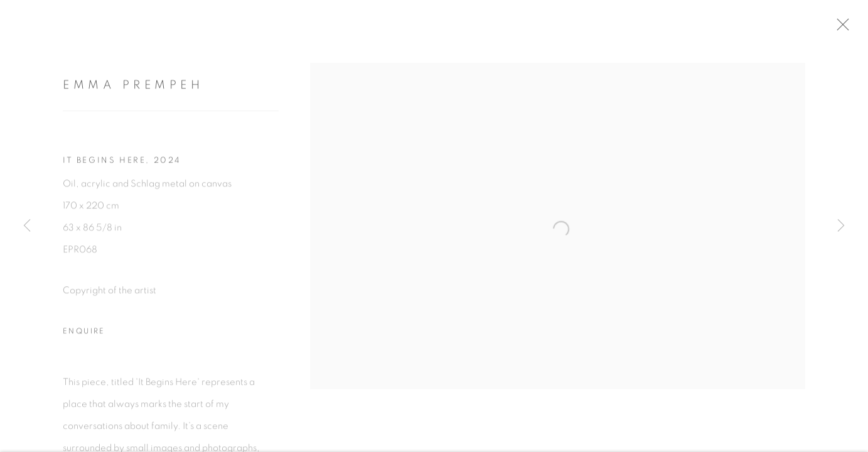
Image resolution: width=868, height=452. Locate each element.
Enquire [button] (84, 334)
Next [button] (841, 226)
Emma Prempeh (133, 88)
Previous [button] (27, 226)
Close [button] (845, 28)
